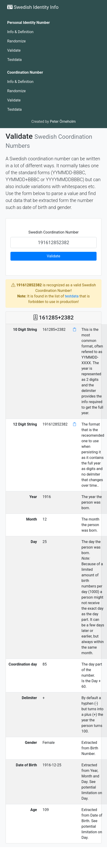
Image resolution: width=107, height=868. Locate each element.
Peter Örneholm (63, 122)
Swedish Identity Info (33, 7)
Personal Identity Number (29, 23)
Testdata (14, 60)
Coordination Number (25, 72)
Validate (14, 50)
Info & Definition (20, 32)
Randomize (16, 41)
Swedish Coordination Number (53, 232)
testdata (72, 296)
